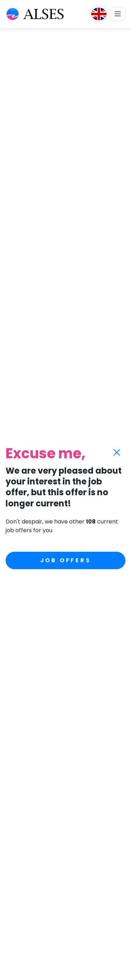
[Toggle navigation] (118, 14)
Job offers (66, 560)
